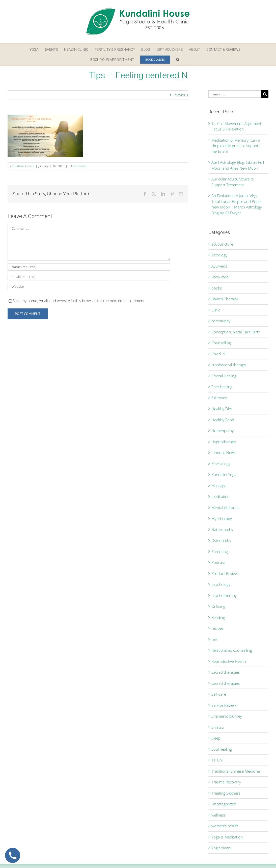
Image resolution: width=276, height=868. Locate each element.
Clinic (216, 310)
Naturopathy (222, 530)
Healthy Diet (222, 409)
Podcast (218, 562)
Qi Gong (218, 606)
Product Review (225, 573)
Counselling (221, 343)
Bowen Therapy (225, 299)
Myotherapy (222, 518)
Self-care (219, 694)
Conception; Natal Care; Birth (236, 332)
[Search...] (235, 94)
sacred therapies (226, 672)
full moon (219, 398)
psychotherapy (224, 595)
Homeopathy (223, 431)
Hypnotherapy (224, 442)
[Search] (265, 94)
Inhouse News (224, 453)
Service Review (224, 705)
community (221, 321)
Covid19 (218, 354)
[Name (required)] (89, 267)
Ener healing (222, 387)
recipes (217, 628)
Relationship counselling (232, 650)
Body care (220, 277)
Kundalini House (23, 166)
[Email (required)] (89, 277)
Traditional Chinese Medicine (236, 771)
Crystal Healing (224, 376)
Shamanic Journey (227, 716)
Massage (219, 486)
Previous (181, 95)
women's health (225, 826)
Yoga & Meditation (227, 837)
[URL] (89, 287)
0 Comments (77, 166)
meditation (220, 496)
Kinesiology (221, 464)
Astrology (219, 255)
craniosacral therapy (229, 365)
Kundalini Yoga (224, 475)
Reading (218, 617)
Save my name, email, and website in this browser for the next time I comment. (79, 301)
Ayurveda (219, 266)
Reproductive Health (229, 661)
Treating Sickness (226, 793)
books (217, 288)
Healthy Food (223, 420)
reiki (215, 639)
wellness (218, 815)
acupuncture (222, 244)
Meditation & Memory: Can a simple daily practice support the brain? (236, 146)
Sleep (216, 738)
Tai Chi (217, 760)
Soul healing (222, 749)
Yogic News (221, 848)
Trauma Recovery (226, 782)
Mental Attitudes (225, 508)
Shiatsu (218, 727)
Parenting (220, 551)
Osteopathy (221, 540)
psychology (221, 584)
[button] (178, 60)
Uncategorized (224, 804)
